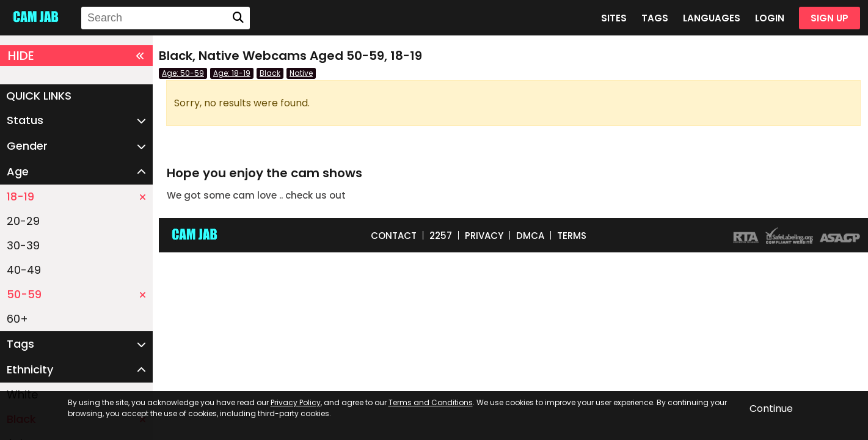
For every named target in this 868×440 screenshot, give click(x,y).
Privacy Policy (296, 402)
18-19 (76, 196)
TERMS (572, 236)
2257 (441, 236)
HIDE (76, 56)
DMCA (530, 236)
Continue (771, 409)
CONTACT (394, 236)
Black (270, 73)
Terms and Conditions (431, 402)
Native (301, 73)
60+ (17, 319)
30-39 (23, 245)
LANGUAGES (712, 18)
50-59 (76, 294)
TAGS (655, 18)
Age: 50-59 (183, 73)
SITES (614, 18)
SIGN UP (830, 18)
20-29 (23, 221)
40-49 (24, 270)
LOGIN (770, 18)
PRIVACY (484, 236)
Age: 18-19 (232, 73)
